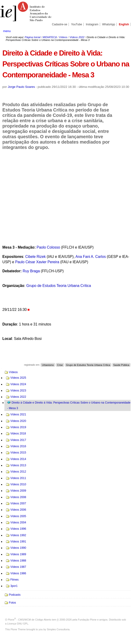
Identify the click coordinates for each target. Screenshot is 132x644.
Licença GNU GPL (18, 624)
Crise (60, 365)
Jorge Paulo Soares (21, 87)
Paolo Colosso (48, 247)
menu (7, 31)
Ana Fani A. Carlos (91, 257)
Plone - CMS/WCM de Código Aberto (30, 620)
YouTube (77, 24)
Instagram (92, 24)
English (124, 24)
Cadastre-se (60, 24)
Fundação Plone (87, 620)
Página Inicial (32, 37)
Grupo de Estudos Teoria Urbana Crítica (58, 286)
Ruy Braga (31, 271)
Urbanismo (48, 365)
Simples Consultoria (58, 629)
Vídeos (63, 37)
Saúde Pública (121, 365)
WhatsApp (109, 24)
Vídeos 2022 (77, 37)
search (123, 31)
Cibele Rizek (35, 257)
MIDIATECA (50, 37)
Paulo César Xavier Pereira (37, 262)
